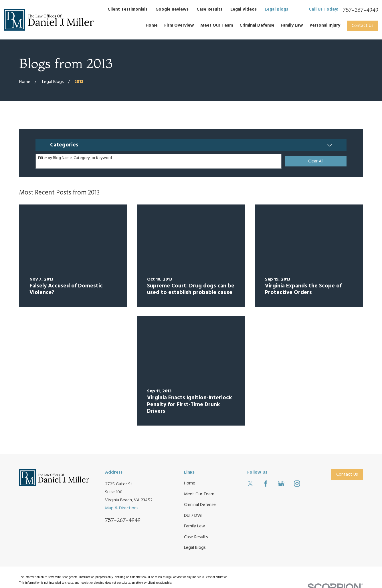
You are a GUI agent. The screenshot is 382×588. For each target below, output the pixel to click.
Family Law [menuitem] (292, 25)
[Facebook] (266, 484)
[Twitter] (250, 484)
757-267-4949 (361, 10)
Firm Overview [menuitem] (179, 25)
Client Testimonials (127, 9)
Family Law (194, 526)
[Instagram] (297, 484)
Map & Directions (122, 508)
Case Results (209, 9)
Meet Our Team (199, 494)
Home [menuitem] (152, 25)
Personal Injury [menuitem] (325, 25)
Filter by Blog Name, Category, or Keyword (75, 158)
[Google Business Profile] (281, 484)
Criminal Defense (200, 505)
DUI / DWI (193, 516)
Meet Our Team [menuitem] (217, 25)
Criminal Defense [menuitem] (257, 25)
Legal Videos (244, 9)
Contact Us (363, 26)
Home (190, 483)
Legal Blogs (276, 9)
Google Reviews (172, 9)
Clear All (316, 161)
